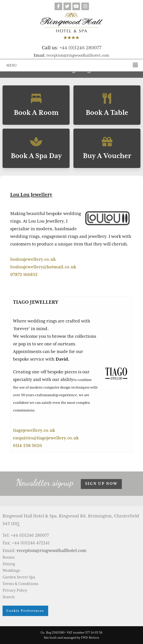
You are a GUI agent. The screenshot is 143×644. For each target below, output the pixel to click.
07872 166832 (24, 274)
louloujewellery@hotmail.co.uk (43, 267)
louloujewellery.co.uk (33, 259)
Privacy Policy (15, 590)
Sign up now (101, 484)
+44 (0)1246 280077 (80, 48)
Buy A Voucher (107, 148)
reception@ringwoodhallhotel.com (78, 55)
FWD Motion (90, 638)
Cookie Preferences (25, 611)
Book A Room (36, 105)
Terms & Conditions (21, 584)
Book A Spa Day (36, 148)
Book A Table (107, 105)
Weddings (11, 571)
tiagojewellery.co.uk (34, 430)
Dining (9, 564)
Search (9, 597)
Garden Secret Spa (19, 577)
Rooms (9, 557)
